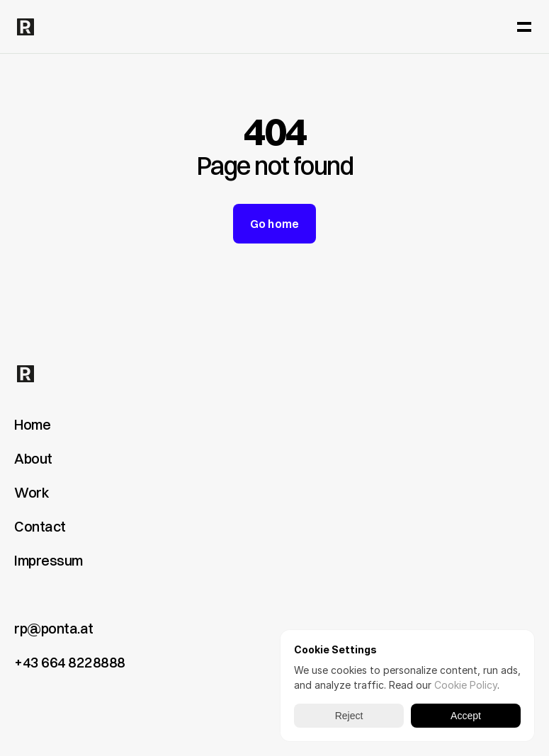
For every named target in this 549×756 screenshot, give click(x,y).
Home (32, 424)
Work (32, 492)
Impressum (49, 560)
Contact (40, 526)
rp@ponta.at (54, 628)
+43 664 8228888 (70, 662)
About (33, 458)
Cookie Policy (466, 685)
